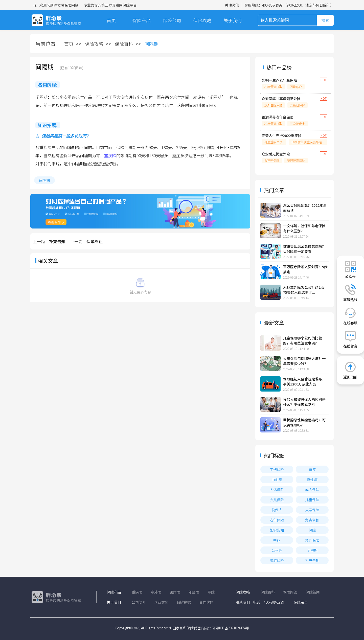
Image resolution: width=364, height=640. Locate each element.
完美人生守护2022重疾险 (282, 135)
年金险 (194, 592)
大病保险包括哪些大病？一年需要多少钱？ (304, 361)
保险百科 (124, 44)
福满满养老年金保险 (278, 117)
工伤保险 (277, 469)
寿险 (211, 592)
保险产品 (142, 20)
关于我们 (233, 20)
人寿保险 (312, 510)
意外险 (156, 592)
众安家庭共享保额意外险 (281, 99)
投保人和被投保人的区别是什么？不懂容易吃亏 (304, 402)
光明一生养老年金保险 (279, 80)
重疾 (312, 469)
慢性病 (312, 479)
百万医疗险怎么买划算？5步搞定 (305, 269)
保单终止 (95, 241)
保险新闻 (313, 592)
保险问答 (290, 592)
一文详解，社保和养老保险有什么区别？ (304, 228)
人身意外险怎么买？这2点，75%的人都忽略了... (305, 290)
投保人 (277, 510)
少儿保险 (277, 500)
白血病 (277, 479)
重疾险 (110, 155)
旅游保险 (277, 560)
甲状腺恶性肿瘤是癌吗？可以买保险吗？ (304, 422)
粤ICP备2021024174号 (232, 628)
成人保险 (312, 490)
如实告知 (277, 530)
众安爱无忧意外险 (276, 154)
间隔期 (44, 180)
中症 (277, 540)
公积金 (277, 550)
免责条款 (312, 520)
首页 (111, 20)
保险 (312, 530)
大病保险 (277, 490)
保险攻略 (202, 20)
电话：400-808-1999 (268, 602)
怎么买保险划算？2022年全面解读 (305, 208)
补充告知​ (57, 241)
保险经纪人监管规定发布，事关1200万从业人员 (304, 381)
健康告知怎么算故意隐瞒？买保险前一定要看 (304, 249)
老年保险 (277, 520)
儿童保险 (312, 500)
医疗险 (175, 592)
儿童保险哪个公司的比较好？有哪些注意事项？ (303, 340)
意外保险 (312, 540)
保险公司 (172, 20)
